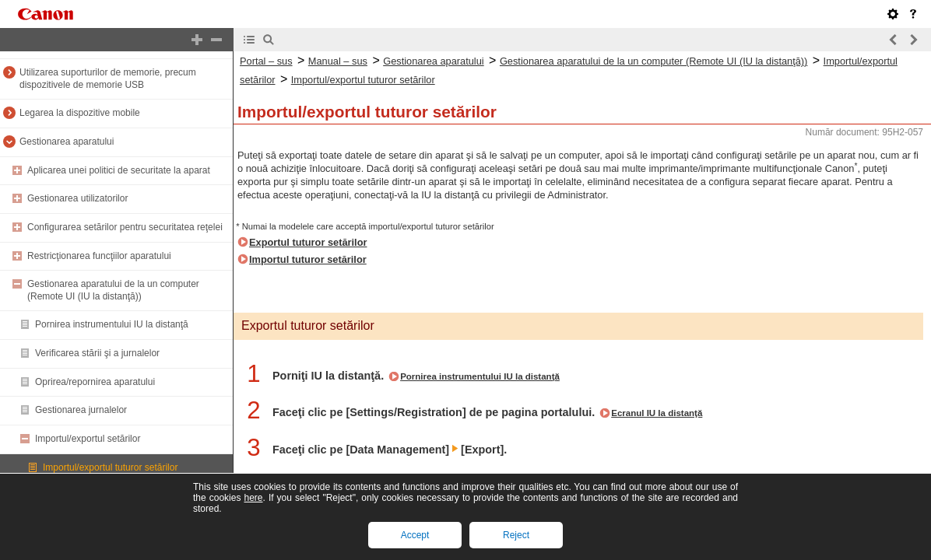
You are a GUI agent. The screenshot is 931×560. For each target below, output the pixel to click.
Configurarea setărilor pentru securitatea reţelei (125, 227)
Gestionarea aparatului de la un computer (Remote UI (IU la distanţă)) (113, 290)
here (253, 498)
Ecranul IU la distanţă (657, 413)
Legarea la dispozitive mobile (80, 113)
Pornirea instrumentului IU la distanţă (112, 324)
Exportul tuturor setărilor (308, 242)
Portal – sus (266, 61)
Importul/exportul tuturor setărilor (110, 467)
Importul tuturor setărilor (308, 259)
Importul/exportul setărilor (88, 439)
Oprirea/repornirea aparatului (95, 382)
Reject (516, 535)
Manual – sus (338, 61)
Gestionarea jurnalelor (81, 410)
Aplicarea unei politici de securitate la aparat (119, 170)
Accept (415, 535)
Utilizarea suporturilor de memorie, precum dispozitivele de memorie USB (108, 79)
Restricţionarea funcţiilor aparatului (99, 256)
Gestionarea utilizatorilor (77, 198)
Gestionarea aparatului (67, 142)
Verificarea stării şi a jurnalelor (97, 353)
